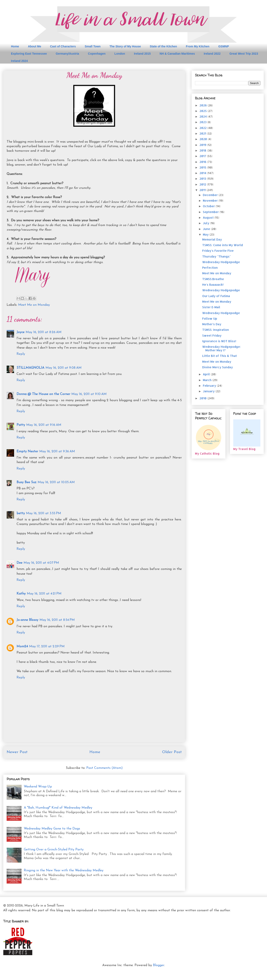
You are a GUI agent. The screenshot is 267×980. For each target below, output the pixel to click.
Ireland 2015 (142, 54)
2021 (203, 133)
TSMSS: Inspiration (216, 330)
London (120, 54)
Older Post (172, 752)
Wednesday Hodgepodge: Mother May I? (221, 348)
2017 (203, 156)
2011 (203, 190)
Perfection (210, 268)
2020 (204, 139)
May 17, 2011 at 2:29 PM (47, 647)
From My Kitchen (198, 46)
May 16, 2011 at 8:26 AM (44, 332)
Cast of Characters (63, 46)
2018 (203, 150)
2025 (204, 111)
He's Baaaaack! (213, 285)
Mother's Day (212, 324)
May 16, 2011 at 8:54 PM (57, 620)
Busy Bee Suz (26, 482)
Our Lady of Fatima (216, 296)
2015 (203, 167)
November (211, 200)
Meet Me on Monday (34, 305)
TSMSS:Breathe (213, 279)
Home (15, 46)
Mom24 (22, 647)
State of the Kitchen (163, 46)
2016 (203, 162)
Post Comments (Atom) (105, 768)
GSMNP (224, 46)
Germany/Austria (67, 54)
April (207, 374)
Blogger (159, 965)
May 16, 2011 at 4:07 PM (41, 563)
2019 (203, 145)
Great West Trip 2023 (244, 54)
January (209, 391)
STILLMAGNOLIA (30, 368)
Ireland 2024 (19, 61)
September (211, 212)
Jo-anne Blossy (27, 620)
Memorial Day (212, 239)
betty (21, 513)
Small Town (93, 46)
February (210, 386)
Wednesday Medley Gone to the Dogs (52, 829)
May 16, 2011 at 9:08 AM (64, 368)
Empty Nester (27, 451)
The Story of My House (125, 46)
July (206, 223)
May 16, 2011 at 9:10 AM (89, 394)
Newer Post (17, 752)
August (209, 217)
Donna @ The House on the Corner (43, 394)
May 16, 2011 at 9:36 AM (57, 451)
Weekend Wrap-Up (38, 787)
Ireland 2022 (212, 54)
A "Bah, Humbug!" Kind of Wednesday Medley (58, 808)
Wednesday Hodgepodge (221, 262)
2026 (204, 105)
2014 (203, 173)
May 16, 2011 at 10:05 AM (56, 482)
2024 (204, 116)
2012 (203, 184)
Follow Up (210, 318)
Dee (19, 563)
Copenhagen (97, 54)
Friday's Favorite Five (218, 251)
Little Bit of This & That (219, 356)
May (206, 234)
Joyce (20, 332)
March (208, 380)
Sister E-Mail (211, 307)
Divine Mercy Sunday (218, 367)
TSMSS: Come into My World (222, 245)
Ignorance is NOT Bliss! (219, 341)
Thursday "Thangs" (216, 256)
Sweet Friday (212, 335)
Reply (21, 354)
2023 (203, 122)
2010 (203, 398)
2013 (203, 179)
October (209, 206)
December (211, 195)
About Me (35, 46)
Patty (21, 425)
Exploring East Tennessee (29, 54)
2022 (203, 128)
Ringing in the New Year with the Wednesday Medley (64, 870)
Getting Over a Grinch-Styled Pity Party (54, 850)
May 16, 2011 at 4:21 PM (44, 594)
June (207, 229)
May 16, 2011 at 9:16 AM (44, 425)
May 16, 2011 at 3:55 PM (44, 513)
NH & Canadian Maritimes (177, 54)
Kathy (21, 594)
